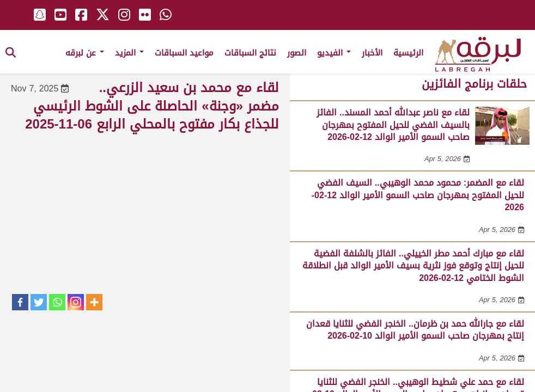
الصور (297, 53)
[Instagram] (76, 302)
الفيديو (334, 53)
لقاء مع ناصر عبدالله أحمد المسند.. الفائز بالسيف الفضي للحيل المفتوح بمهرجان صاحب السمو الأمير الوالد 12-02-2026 (393, 125)
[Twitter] (39, 302)
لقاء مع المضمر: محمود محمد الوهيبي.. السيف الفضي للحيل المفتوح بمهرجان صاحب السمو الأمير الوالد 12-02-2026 (418, 195)
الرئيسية (408, 53)
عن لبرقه (85, 53)
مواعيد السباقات (184, 53)
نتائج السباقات (250, 53)
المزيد (129, 53)
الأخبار (372, 53)
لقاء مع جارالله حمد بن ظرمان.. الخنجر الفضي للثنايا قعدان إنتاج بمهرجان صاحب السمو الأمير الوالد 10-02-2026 (415, 330)
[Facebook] (20, 302)
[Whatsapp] (57, 302)
